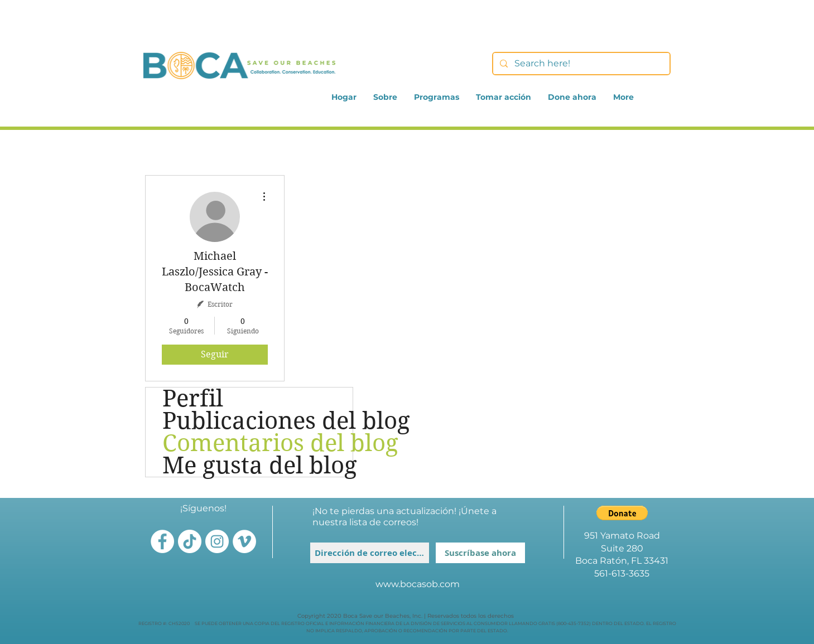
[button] (622, 513)
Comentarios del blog (257, 443)
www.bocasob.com (418, 584)
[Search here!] (580, 64)
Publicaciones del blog (257, 421)
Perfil (193, 399)
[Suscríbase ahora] (480, 553)
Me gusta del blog (257, 466)
